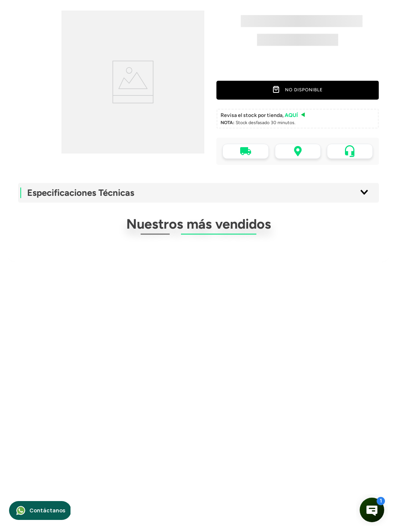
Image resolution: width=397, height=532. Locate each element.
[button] (298, 119)
